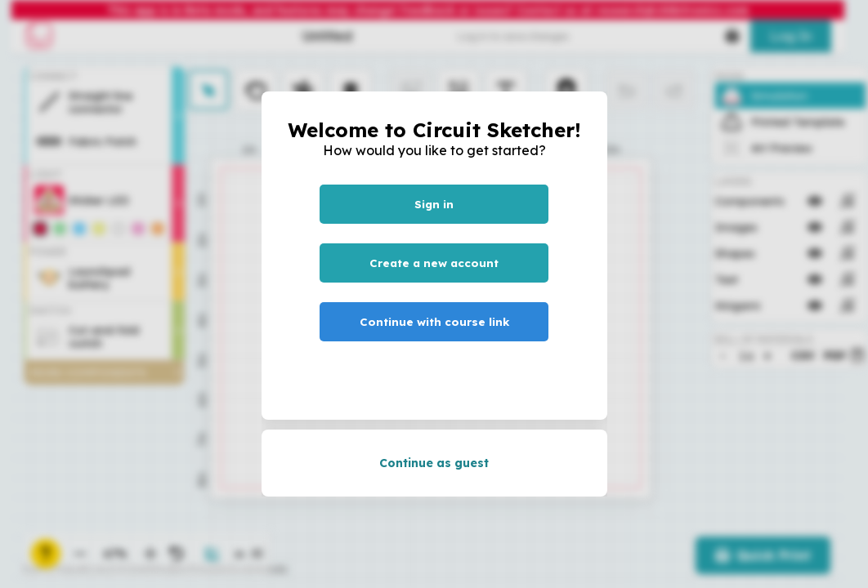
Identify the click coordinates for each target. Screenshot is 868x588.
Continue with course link (434, 322)
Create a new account (434, 263)
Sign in (434, 204)
